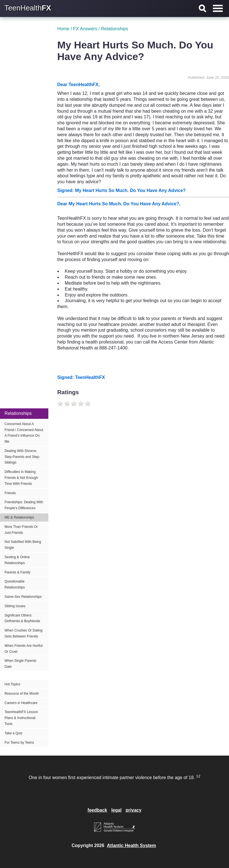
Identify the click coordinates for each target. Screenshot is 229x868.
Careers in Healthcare (21, 703)
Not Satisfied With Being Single (23, 545)
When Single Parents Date (20, 664)
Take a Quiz (13, 733)
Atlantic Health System (131, 845)
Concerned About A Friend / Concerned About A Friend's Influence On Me (24, 433)
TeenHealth (28, 8)
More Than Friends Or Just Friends (21, 530)
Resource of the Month (22, 694)
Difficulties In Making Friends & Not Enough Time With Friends (21, 478)
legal (116, 810)
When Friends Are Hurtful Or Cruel (24, 649)
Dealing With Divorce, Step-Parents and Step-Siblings (22, 457)
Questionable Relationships (15, 584)
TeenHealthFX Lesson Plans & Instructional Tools (21, 718)
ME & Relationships (19, 517)
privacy (133, 810)
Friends (10, 493)
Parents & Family (17, 572)
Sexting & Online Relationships (17, 560)
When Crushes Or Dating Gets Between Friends (23, 633)
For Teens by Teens (19, 743)
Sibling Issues (15, 606)
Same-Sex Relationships (23, 597)
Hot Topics (12, 684)
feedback (97, 810)
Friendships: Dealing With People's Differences (24, 505)
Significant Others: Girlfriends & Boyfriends (22, 618)
